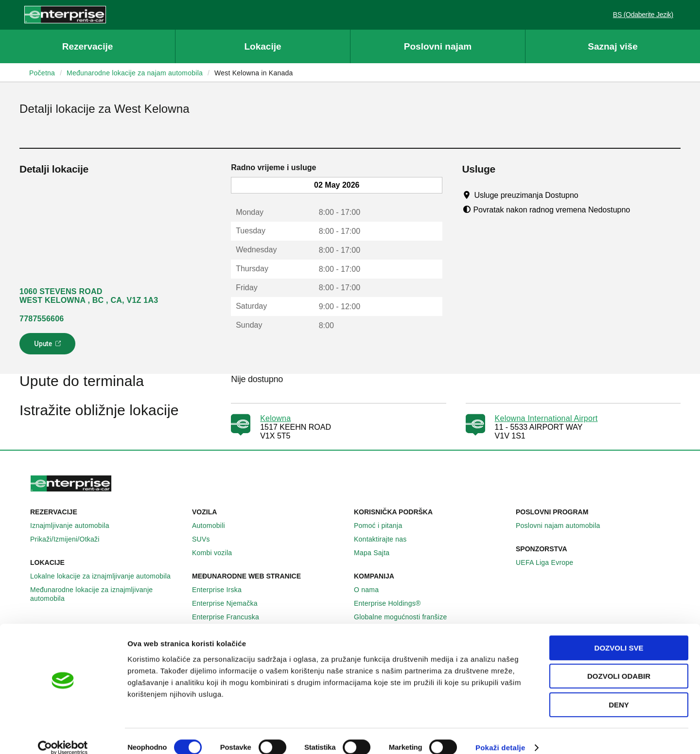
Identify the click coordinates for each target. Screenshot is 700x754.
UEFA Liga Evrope (550, 562)
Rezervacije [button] (88, 46)
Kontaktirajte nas (386, 539)
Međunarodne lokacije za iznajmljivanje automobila (107, 594)
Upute (49, 347)
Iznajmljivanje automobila (75, 526)
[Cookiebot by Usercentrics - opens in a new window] (63, 735)
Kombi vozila (217, 553)
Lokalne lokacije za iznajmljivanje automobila (106, 576)
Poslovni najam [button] (438, 46)
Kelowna (275, 418)
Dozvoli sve (619, 635)
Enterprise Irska (222, 590)
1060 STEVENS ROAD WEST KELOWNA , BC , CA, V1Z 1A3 (89, 296)
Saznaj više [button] (612, 46)
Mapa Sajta (377, 553)
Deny (619, 692)
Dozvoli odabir (619, 664)
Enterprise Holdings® (393, 603)
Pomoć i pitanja (383, 526)
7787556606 (42, 319)
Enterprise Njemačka (230, 603)
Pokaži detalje (500, 735)
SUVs (206, 539)
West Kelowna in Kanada (254, 73)
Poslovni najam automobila (563, 526)
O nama (372, 590)
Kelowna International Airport (546, 418)
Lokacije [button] (262, 46)
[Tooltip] (587, 195)
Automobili (214, 526)
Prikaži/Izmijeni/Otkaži (70, 539)
